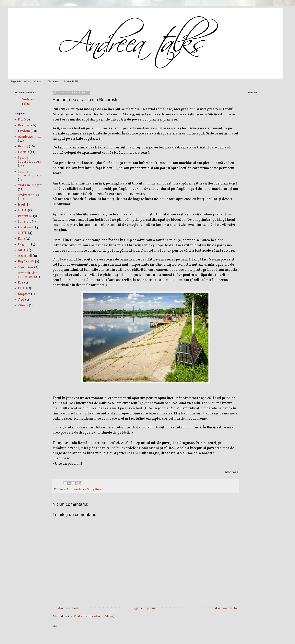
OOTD (23, 210)
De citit (24, 152)
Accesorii (25, 256)
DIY (21, 283)
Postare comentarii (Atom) (94, 616)
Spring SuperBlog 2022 (30, 174)
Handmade (26, 227)
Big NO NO (26, 262)
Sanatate (25, 222)
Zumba (23, 305)
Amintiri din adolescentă (28, 275)
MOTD (23, 250)
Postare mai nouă (66, 608)
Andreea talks (76, 489)
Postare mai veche (224, 608)
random (24, 131)
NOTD (23, 233)
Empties (24, 294)
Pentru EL (25, 216)
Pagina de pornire (20, 82)
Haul (21, 205)
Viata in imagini (30, 185)
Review (23, 125)
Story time (94, 489)
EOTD (22, 288)
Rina (22, 239)
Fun (21, 120)
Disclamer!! (53, 82)
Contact (38, 82)
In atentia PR (71, 82)
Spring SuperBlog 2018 (29, 160)
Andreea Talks (28, 102)
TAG (21, 300)
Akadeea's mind (30, 137)
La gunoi (24, 244)
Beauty (23, 146)
